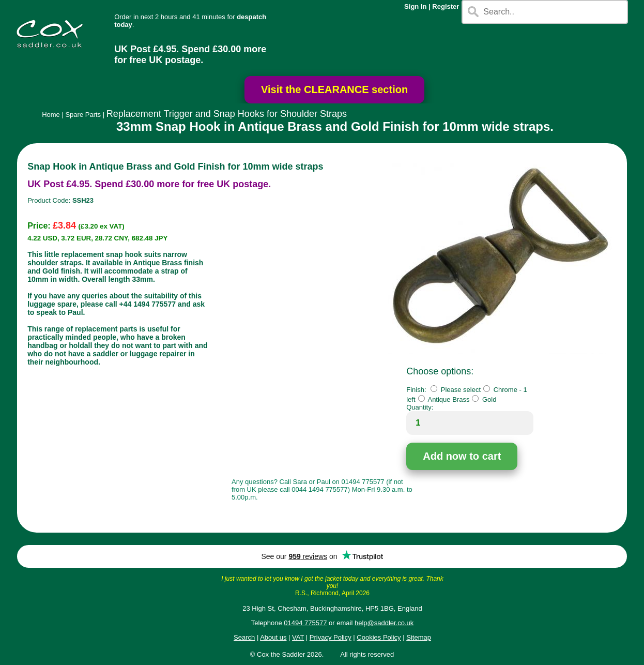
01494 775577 (305, 623)
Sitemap (419, 637)
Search (244, 637)
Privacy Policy (331, 637)
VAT (298, 637)
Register (446, 6)
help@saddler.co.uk (384, 623)
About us (273, 637)
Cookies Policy (379, 637)
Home (51, 115)
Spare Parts (83, 115)
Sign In (415, 6)
